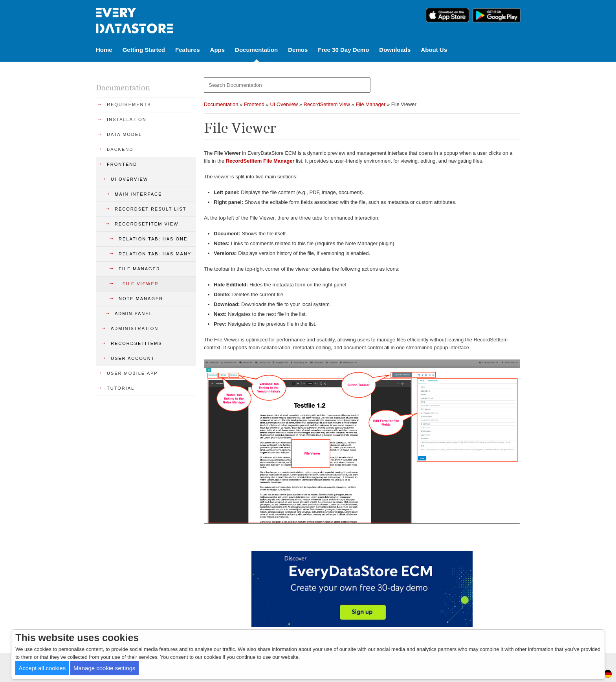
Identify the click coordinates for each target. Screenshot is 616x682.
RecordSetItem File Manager (260, 161)
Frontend (254, 104)
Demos (298, 50)
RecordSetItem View (327, 104)
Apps (218, 50)
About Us (434, 50)
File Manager (370, 104)
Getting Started (144, 50)
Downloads (395, 50)
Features (188, 50)
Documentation (256, 50)
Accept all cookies (42, 668)
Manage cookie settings (104, 668)
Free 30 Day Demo (343, 50)
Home (104, 50)
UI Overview (284, 104)
